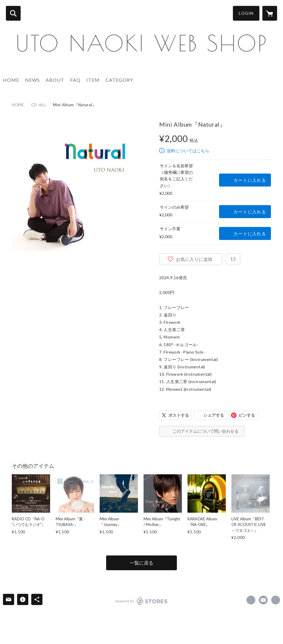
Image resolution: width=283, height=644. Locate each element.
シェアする (214, 415)
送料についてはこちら (188, 151)
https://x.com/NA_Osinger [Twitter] (251, 600)
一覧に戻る (141, 563)
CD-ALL (38, 105)
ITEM (93, 80)
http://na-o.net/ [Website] (276, 600)
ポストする (179, 415)
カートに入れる (250, 180)
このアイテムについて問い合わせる (205, 431)
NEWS (32, 80)
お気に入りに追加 (194, 259)
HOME (11, 80)
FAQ (75, 80)
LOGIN (246, 13)
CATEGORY (119, 80)
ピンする (247, 415)
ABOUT (55, 80)
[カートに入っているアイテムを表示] (270, 13)
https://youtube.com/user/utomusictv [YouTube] (263, 600)
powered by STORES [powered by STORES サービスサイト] (142, 601)
